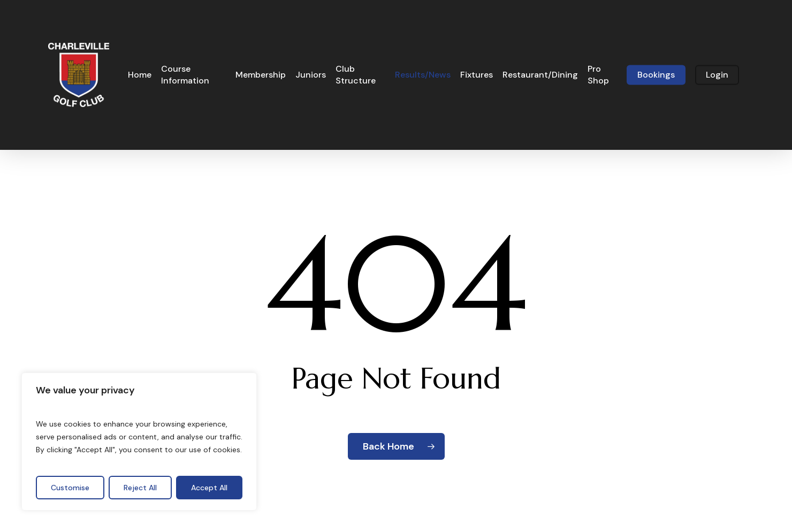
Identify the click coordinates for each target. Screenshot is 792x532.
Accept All (209, 488)
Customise (70, 488)
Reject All (140, 488)
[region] (139, 442)
